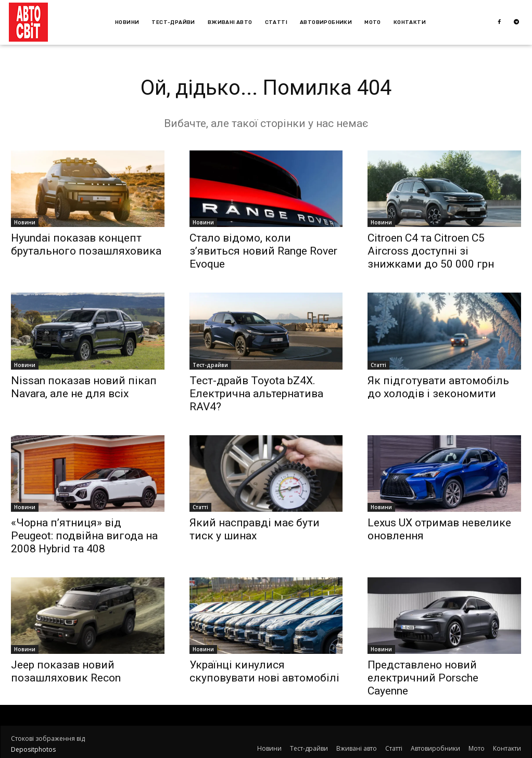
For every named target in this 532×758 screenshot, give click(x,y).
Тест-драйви (210, 365)
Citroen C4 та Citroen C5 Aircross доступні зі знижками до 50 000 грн (431, 251)
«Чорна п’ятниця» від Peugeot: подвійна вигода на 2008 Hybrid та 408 (84, 536)
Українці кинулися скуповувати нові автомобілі (264, 671)
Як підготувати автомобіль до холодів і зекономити (438, 387)
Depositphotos (33, 749)
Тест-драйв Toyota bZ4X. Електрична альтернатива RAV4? (256, 394)
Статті (378, 365)
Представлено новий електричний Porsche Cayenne (423, 678)
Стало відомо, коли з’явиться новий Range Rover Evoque (263, 251)
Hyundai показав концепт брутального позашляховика (86, 244)
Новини (25, 222)
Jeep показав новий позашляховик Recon (66, 671)
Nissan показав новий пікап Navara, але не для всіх (84, 387)
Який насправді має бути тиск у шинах (255, 529)
